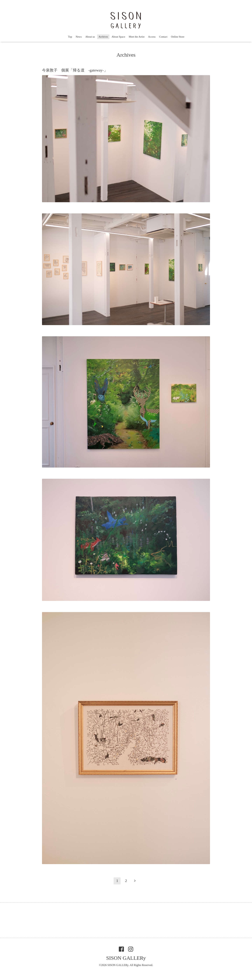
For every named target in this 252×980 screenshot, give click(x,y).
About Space (118, 37)
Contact (163, 37)
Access (152, 37)
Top (70, 37)
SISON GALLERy (126, 958)
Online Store (178, 37)
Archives (103, 37)
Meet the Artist (137, 37)
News (79, 37)
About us (90, 37)
